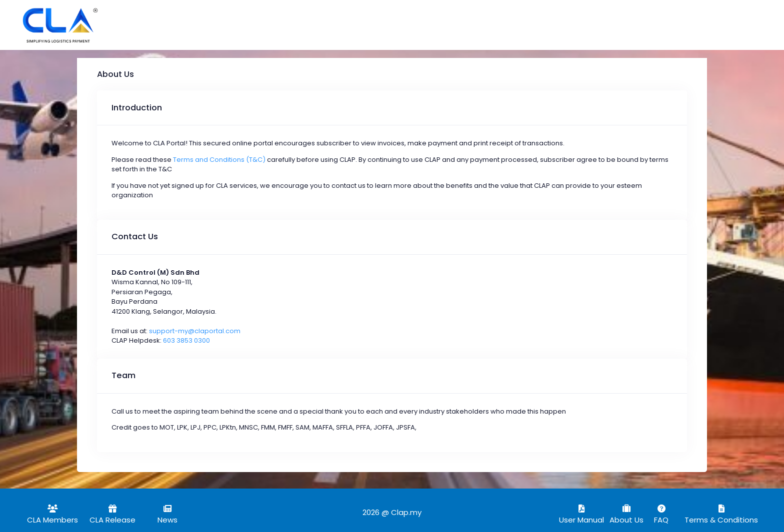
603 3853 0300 (186, 340)
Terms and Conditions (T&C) (219, 160)
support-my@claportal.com (195, 331)
